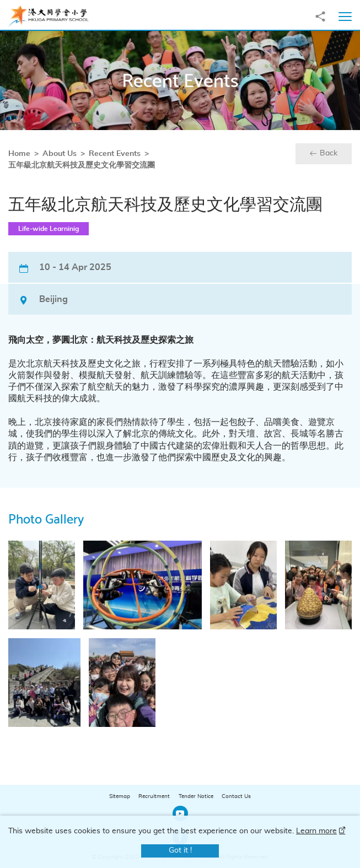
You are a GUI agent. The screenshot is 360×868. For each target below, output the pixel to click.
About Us (59, 154)
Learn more (316, 831)
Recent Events (114, 154)
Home (19, 154)
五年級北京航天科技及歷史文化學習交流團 (81, 165)
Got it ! (180, 850)
